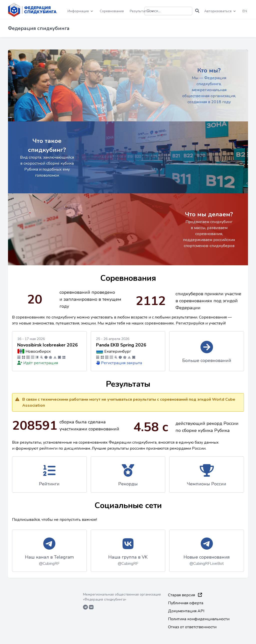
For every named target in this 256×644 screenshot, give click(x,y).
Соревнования (112, 11)
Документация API (186, 611)
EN (245, 11)
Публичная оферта (186, 603)
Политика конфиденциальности (199, 619)
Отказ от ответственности (192, 627)
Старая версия (185, 595)
